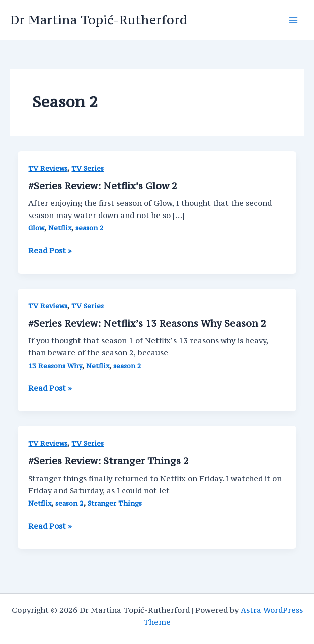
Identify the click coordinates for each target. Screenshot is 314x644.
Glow (36, 228)
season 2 (90, 228)
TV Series (88, 168)
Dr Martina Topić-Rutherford (99, 20)
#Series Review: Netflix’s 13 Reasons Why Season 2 (147, 323)
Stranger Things (115, 503)
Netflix (60, 228)
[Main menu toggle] (293, 20)
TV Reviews (48, 168)
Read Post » (50, 251)
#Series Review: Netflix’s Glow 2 (103, 186)
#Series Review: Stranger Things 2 (108, 461)
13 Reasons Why (55, 366)
